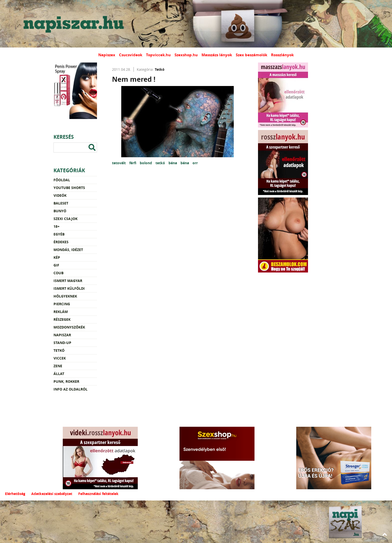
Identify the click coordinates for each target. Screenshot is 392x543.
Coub (58, 273)
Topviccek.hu (158, 55)
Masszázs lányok (217, 55)
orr (195, 163)
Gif (56, 265)
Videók (60, 195)
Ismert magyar (68, 281)
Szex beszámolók (251, 55)
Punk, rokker (66, 381)
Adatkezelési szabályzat (52, 494)
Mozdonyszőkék (69, 327)
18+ (56, 226)
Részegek (62, 319)
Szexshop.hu (186, 55)
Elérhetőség (15, 494)
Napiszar (62, 335)
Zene (58, 366)
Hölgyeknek (65, 296)
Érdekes (61, 242)
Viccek (60, 358)
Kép (57, 257)
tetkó (161, 163)
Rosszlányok (282, 55)
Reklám (61, 312)
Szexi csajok (65, 219)
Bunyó (60, 211)
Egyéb (59, 234)
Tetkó (59, 350)
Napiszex (107, 55)
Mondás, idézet (68, 250)
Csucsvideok (131, 55)
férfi (133, 163)
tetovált (119, 163)
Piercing (62, 304)
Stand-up (62, 343)
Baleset (61, 203)
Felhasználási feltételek (98, 494)
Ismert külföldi (69, 288)
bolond (146, 163)
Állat (59, 374)
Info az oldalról (70, 389)
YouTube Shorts (69, 188)
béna (173, 163)
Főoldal (62, 180)
